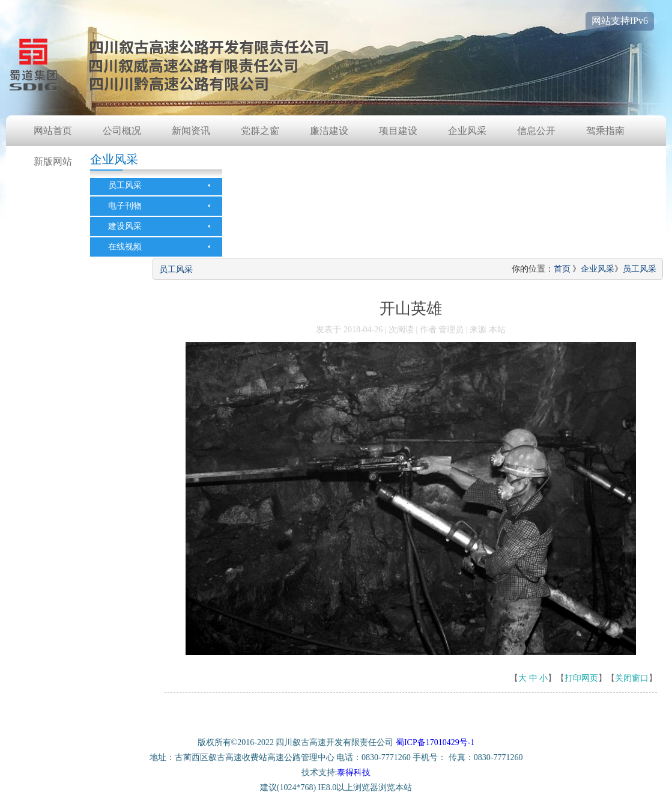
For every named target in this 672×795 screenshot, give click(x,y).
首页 (562, 269)
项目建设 (398, 131)
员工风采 (125, 185)
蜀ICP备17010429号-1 (435, 742)
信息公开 (536, 131)
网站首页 (53, 131)
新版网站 (53, 161)
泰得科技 (354, 772)
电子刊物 (125, 206)
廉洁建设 (329, 131)
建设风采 (125, 226)
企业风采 (467, 131)
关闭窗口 (632, 678)
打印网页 (581, 678)
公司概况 (122, 131)
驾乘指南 (605, 131)
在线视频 (125, 247)
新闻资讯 (191, 131)
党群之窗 (260, 131)
